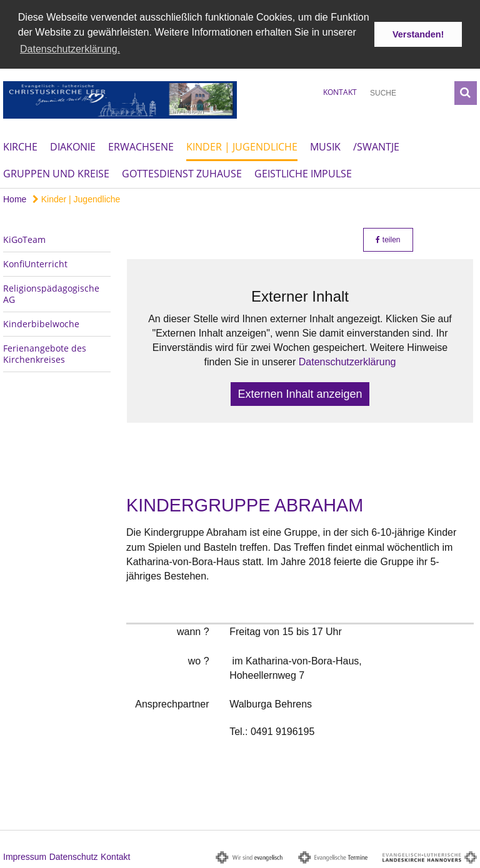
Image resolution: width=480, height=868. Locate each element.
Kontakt (340, 91)
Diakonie (73, 145)
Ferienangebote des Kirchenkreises (45, 353)
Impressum (25, 856)
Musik (325, 145)
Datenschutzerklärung (347, 361)
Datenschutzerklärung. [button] (70, 49)
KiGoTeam (24, 238)
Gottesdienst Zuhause (182, 172)
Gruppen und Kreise (56, 172)
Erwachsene (141, 145)
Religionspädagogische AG (51, 293)
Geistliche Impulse (303, 172)
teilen (388, 239)
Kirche (20, 145)
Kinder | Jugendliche (242, 145)
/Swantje (376, 145)
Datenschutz (74, 856)
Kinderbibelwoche (41, 323)
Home (15, 198)
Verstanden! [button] (418, 34)
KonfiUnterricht (35, 263)
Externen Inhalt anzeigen (300, 393)
